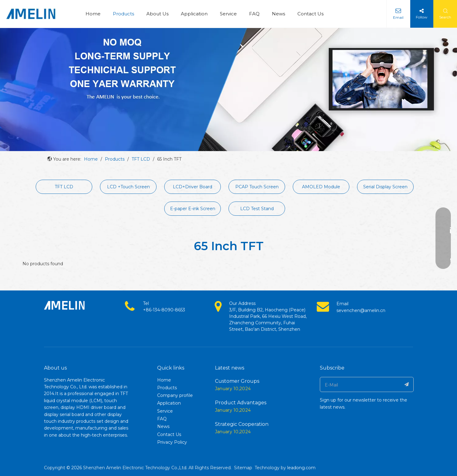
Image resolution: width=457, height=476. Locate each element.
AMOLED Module (321, 187)
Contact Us (310, 14)
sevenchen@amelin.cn (361, 310)
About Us (157, 14)
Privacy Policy (172, 442)
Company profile (175, 395)
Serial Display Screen (385, 187)
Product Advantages (241, 403)
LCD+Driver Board (193, 187)
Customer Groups (237, 381)
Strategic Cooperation (242, 424)
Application (194, 14)
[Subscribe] (407, 384)
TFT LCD (64, 187)
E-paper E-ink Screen (193, 209)
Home (93, 14)
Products (123, 14)
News (278, 14)
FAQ (254, 14)
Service (228, 14)
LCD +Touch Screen (128, 187)
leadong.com (301, 468)
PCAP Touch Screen (257, 187)
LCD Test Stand (257, 209)
